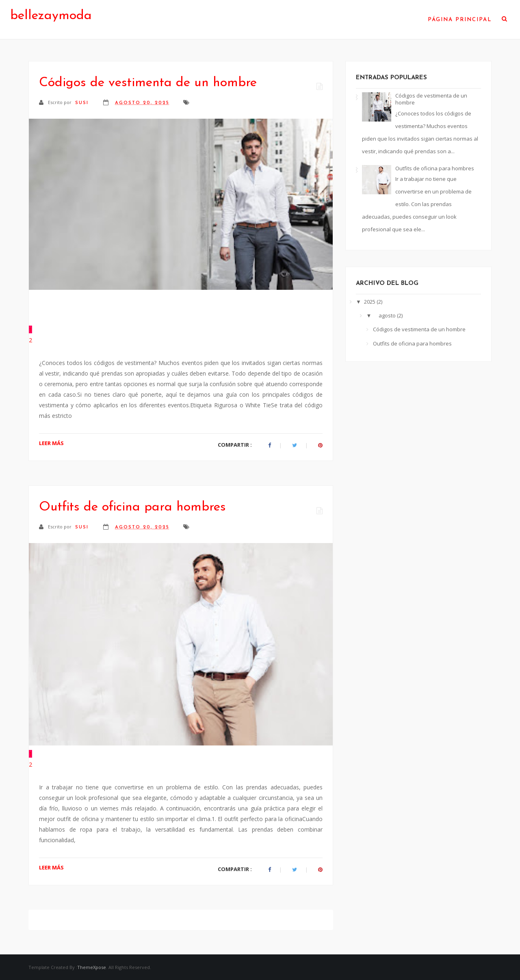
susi (83, 103)
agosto (388, 315)
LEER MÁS (51, 443)
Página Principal (460, 20)
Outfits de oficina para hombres (132, 507)
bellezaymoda (51, 16)
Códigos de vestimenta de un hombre (148, 83)
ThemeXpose (92, 967)
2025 (370, 302)
